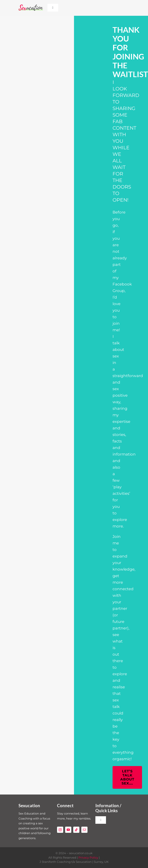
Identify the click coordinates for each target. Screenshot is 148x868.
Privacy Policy (88, 858)
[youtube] (68, 830)
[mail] (84, 830)
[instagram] (60, 830)
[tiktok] (76, 830)
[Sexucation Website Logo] (31, 6)
